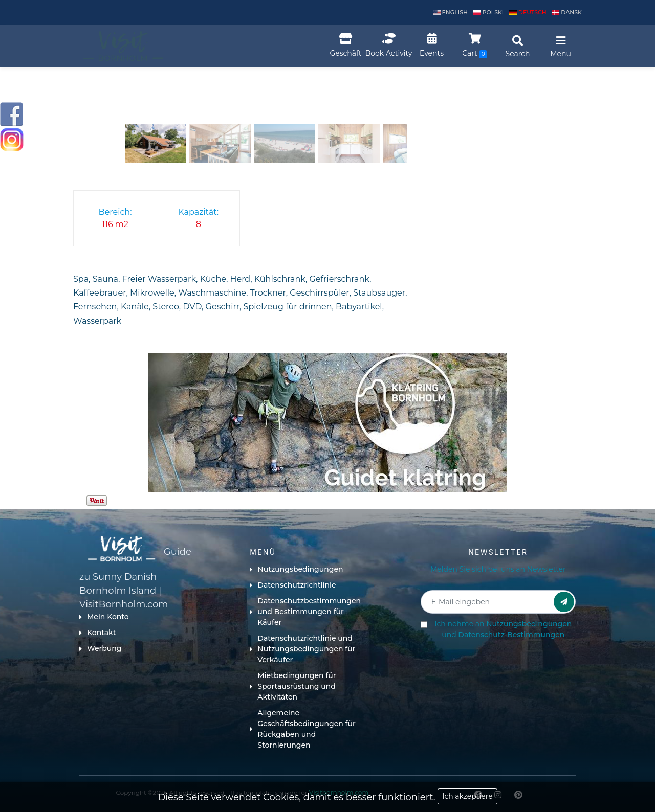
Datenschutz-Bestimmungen (511, 635)
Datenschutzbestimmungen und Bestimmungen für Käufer (305, 612)
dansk (567, 12)
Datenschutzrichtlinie (293, 585)
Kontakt (97, 633)
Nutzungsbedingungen (296, 569)
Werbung (100, 648)
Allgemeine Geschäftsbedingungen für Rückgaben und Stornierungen (302, 729)
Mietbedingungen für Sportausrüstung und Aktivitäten (293, 686)
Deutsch (528, 12)
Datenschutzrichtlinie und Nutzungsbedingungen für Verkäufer (302, 649)
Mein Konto (104, 617)
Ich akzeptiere (467, 796)
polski (488, 12)
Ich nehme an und (503, 629)
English (450, 12)
